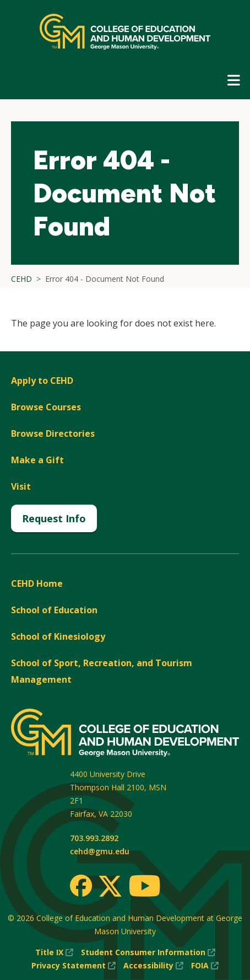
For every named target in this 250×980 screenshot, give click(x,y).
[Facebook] (81, 886)
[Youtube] (145, 888)
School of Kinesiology (58, 636)
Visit (21, 486)
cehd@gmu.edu (100, 851)
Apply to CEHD (42, 381)
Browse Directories (53, 433)
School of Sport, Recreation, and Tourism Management (102, 671)
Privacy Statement (74, 966)
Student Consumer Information (148, 952)
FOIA (205, 966)
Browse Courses (46, 407)
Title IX (54, 952)
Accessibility (153, 966)
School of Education (54, 610)
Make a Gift (37, 460)
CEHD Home (37, 583)
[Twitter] (110, 887)
